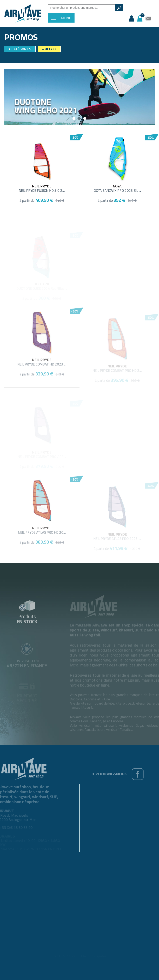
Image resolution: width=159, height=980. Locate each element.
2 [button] (79, 119)
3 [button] (85, 119)
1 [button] (74, 119)
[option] (79, 97)
